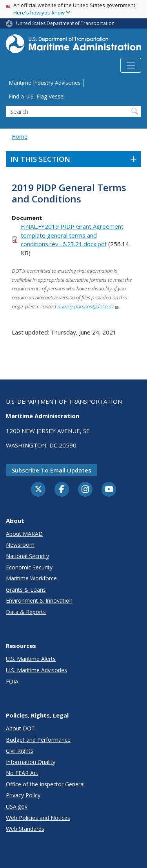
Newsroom (20, 545)
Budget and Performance (38, 740)
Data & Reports (26, 612)
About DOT (20, 728)
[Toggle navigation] (131, 65)
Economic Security (29, 567)
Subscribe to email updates (52, 470)
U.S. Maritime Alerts (31, 659)
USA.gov (17, 806)
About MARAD (24, 534)
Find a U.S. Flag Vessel (37, 96)
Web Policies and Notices (38, 818)
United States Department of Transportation (65, 23)
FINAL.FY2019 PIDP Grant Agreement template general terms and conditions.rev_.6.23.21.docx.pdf (72, 235)
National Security (27, 556)
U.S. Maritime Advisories (36, 670)
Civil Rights (20, 751)
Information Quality (31, 762)
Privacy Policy (23, 795)
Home (20, 137)
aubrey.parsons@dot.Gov (88, 306)
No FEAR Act (22, 773)
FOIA (12, 681)
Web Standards (25, 829)
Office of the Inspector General (45, 784)
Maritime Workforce (31, 578)
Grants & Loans (26, 590)
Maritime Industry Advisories (45, 83)
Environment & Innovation (39, 600)
